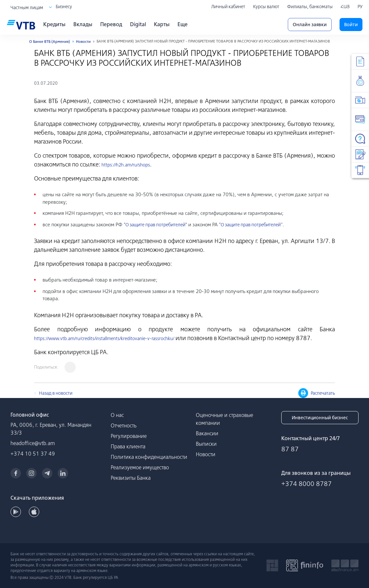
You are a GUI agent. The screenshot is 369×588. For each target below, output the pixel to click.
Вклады (83, 24)
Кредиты (54, 24)
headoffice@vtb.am (33, 443)
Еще (183, 24)
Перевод (111, 24)
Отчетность (124, 425)
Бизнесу (64, 7)
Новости (83, 42)
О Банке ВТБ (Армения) (50, 42)
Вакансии (207, 433)
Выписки (206, 444)
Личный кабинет (228, 7)
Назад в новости (56, 393)
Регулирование (129, 436)
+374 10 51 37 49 (33, 454)
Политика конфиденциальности (149, 457)
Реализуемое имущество (140, 467)
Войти (351, 25)
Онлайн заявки (310, 25)
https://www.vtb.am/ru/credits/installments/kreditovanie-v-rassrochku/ (104, 338)
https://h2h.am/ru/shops (126, 165)
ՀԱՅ (345, 7)
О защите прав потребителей (155, 225)
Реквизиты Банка (131, 478)
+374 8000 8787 (306, 484)
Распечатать (317, 393)
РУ (360, 7)
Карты (162, 24)
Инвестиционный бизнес (320, 418)
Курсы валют (266, 7)
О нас (117, 415)
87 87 (290, 449)
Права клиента (128, 446)
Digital (138, 24)
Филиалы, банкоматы (310, 7)
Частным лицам (27, 8)
